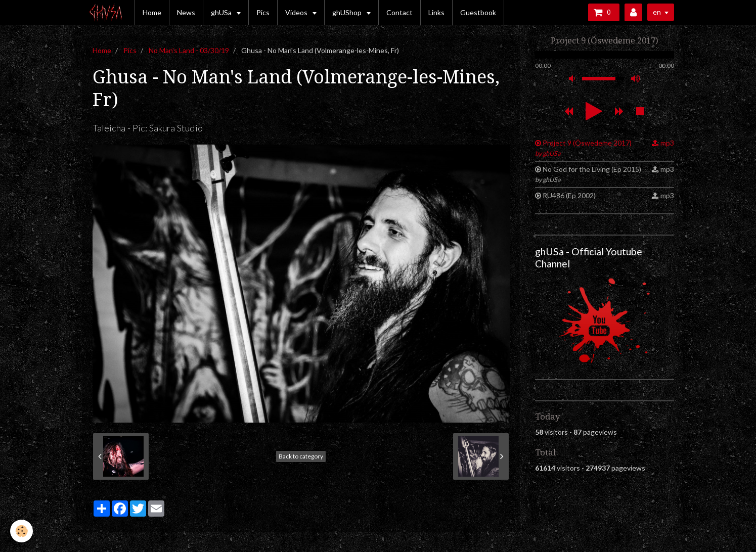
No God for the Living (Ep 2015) (588, 174)
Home (152, 12)
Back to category (301, 456)
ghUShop (348, 12)
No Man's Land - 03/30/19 (189, 50)
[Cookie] (21, 531)
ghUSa (222, 12)
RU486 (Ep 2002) (569, 195)
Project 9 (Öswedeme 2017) (584, 148)
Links (436, 12)
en (657, 12)
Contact (399, 12)
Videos (297, 12)
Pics (263, 12)
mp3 (667, 143)
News (186, 12)
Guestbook (478, 12)
